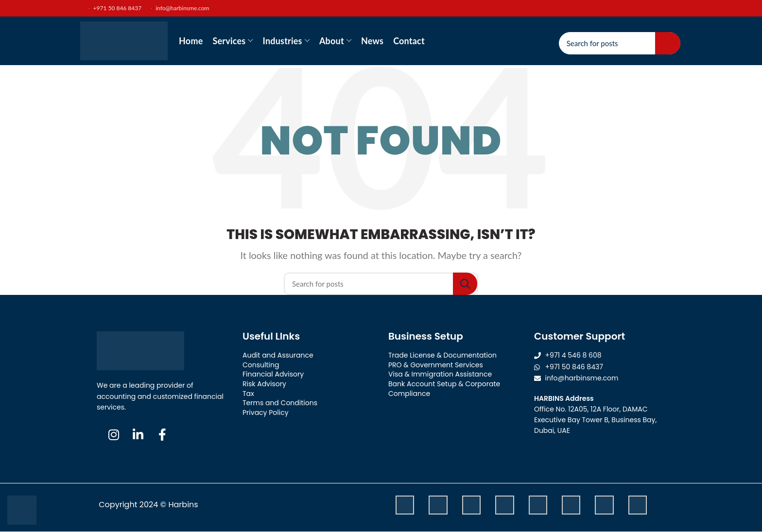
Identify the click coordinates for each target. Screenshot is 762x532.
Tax (248, 394)
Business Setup (426, 336)
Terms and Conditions (280, 403)
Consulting (261, 365)
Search (668, 43)
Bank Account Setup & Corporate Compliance (444, 389)
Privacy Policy (266, 412)
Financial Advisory (273, 374)
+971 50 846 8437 (110, 8)
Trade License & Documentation (442, 355)
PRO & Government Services (436, 365)
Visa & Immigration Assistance (440, 374)
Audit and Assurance (278, 355)
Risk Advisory (264, 384)
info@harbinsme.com (180, 8)
